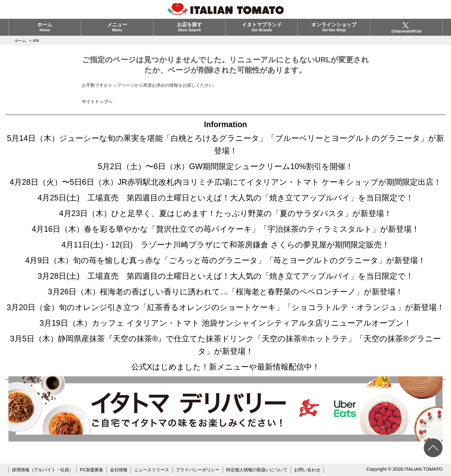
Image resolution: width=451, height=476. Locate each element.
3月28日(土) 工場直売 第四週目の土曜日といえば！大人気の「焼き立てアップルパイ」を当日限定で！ (225, 276)
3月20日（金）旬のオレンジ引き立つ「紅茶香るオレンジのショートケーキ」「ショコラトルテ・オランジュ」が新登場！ (225, 307)
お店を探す (189, 27)
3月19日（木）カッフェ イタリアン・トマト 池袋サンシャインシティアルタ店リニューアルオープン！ (225, 323)
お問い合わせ (307, 470)
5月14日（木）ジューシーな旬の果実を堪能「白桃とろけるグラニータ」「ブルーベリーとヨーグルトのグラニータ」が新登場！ (225, 144)
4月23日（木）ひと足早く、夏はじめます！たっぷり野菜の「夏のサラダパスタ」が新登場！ (226, 213)
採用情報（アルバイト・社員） (43, 470)
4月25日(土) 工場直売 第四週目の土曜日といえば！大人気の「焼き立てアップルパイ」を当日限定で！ (225, 198)
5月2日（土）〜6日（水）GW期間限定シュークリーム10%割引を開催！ (225, 166)
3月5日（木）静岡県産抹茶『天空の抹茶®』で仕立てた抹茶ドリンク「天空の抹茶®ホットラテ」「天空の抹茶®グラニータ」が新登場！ (225, 345)
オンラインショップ (334, 27)
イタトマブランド (262, 27)
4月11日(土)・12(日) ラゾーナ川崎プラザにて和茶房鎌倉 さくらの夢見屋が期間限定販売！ (225, 245)
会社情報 (119, 470)
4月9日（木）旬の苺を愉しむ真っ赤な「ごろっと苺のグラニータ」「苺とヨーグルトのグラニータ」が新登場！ (226, 260)
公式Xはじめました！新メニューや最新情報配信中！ (225, 367)
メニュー (117, 27)
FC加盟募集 (92, 470)
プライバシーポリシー (198, 470)
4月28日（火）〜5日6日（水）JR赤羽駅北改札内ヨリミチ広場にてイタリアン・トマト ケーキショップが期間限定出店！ (225, 182)
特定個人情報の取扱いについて (257, 470)
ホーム (45, 27)
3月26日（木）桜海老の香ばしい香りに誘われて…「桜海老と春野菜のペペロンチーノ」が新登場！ (226, 292)
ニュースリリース (152, 470)
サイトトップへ (97, 101)
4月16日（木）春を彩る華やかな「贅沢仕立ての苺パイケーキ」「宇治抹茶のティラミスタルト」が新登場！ (225, 229)
